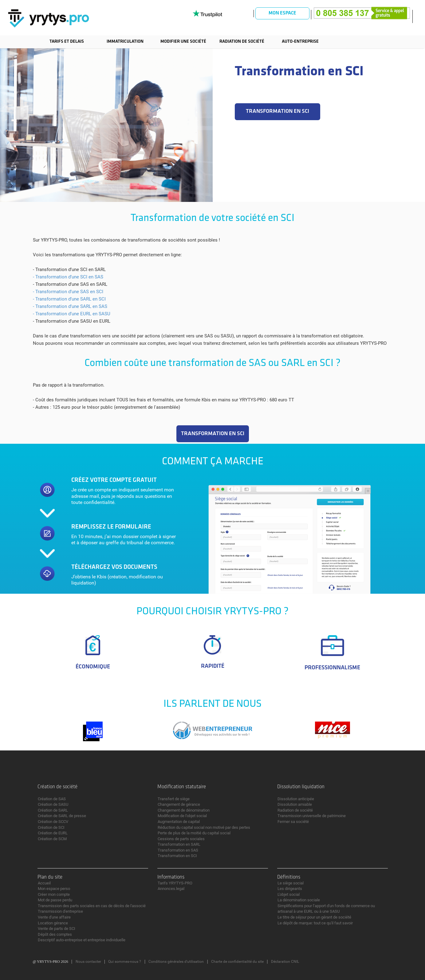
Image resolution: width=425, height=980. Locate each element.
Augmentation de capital (179, 822)
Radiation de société (242, 42)
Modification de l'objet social (182, 816)
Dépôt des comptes (55, 934)
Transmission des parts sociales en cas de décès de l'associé (92, 906)
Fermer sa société (293, 822)
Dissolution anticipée (296, 799)
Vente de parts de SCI (57, 929)
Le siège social (291, 883)
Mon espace (282, 13)
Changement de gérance (179, 804)
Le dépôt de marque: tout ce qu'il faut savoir (315, 923)
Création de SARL (53, 810)
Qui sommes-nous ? (125, 962)
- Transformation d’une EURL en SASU (72, 314)
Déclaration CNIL (285, 962)
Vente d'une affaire (54, 917)
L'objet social (289, 894)
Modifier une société (183, 42)
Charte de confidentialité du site (237, 962)
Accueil (44, 883)
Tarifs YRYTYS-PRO (175, 883)
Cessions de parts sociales (181, 839)
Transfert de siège (174, 799)
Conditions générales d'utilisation (176, 962)
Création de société (57, 787)
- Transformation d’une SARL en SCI (69, 299)
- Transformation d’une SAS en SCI (68, 292)
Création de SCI (51, 827)
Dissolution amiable (295, 804)
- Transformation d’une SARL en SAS (70, 306)
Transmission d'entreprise (60, 911)
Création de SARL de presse (62, 816)
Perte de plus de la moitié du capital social (194, 833)
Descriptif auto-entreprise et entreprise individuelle (82, 940)
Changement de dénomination (184, 810)
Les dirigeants (290, 889)
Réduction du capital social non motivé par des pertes (204, 827)
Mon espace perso (54, 889)
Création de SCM (52, 839)
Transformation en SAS (178, 850)
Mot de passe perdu (55, 900)
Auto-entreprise (300, 42)
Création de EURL (53, 833)
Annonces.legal (171, 889)
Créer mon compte (54, 894)
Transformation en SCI (177, 856)
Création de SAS (52, 799)
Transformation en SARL (179, 844)
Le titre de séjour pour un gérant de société (314, 917)
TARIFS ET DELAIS (67, 42)
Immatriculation (125, 42)
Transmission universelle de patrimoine (312, 816)
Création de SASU (53, 804)
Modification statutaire (182, 787)
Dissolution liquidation (301, 787)
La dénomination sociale (299, 900)
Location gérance (53, 923)
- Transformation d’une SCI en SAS (68, 277)
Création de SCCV (53, 822)
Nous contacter (88, 962)
